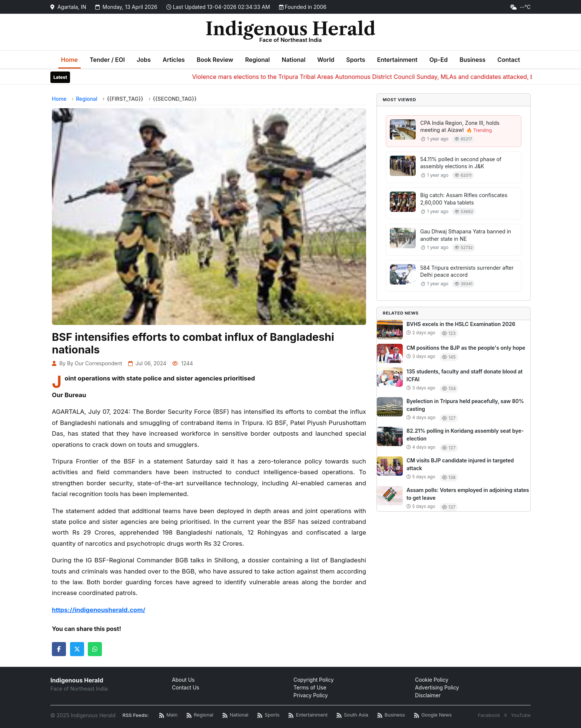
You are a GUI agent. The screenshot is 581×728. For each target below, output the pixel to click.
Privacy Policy (311, 695)
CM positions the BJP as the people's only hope (466, 348)
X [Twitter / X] (506, 715)
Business (472, 60)
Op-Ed (439, 60)
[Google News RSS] (433, 715)
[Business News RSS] (391, 715)
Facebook (489, 715)
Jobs (144, 60)
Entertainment (397, 60)
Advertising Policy (437, 687)
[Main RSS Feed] (168, 715)
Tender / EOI (107, 60)
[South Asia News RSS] (352, 715)
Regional (257, 60)
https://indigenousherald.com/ (99, 610)
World (326, 60)
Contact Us (186, 687)
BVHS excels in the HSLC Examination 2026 (461, 324)
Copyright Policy (314, 680)
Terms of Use (310, 687)
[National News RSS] (235, 715)
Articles (174, 60)
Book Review (215, 60)
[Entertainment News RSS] (308, 715)
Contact (509, 60)
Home (70, 60)
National (293, 60)
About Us (183, 680)
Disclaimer (428, 695)
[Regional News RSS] (200, 715)
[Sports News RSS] (268, 715)
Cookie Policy (432, 680)
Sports (356, 60)
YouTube (521, 715)
